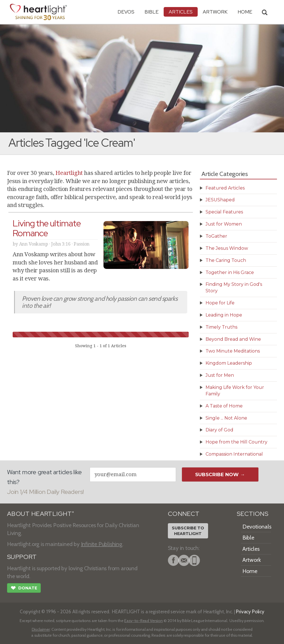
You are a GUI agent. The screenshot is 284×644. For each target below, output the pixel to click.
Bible (152, 12)
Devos (126, 12)
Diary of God (219, 430)
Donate (24, 589)
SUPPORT (22, 557)
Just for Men (220, 375)
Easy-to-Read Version (144, 621)
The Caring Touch (226, 260)
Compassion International (234, 454)
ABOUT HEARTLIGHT (40, 514)
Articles (181, 12)
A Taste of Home (224, 406)
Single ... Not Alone (226, 418)
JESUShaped (220, 200)
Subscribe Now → (220, 474)
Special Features (224, 212)
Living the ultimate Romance (47, 228)
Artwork (215, 12)
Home (250, 571)
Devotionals (257, 527)
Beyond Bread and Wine (233, 339)
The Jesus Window (227, 248)
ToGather (216, 236)
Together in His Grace (230, 272)
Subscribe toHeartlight (188, 531)
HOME (245, 12)
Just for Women (224, 224)
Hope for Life (220, 303)
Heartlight (69, 173)
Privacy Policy (250, 611)
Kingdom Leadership (229, 363)
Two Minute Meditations (233, 351)
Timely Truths (221, 327)
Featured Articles (225, 188)
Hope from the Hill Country (236, 442)
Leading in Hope (224, 315)
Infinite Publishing (102, 544)
